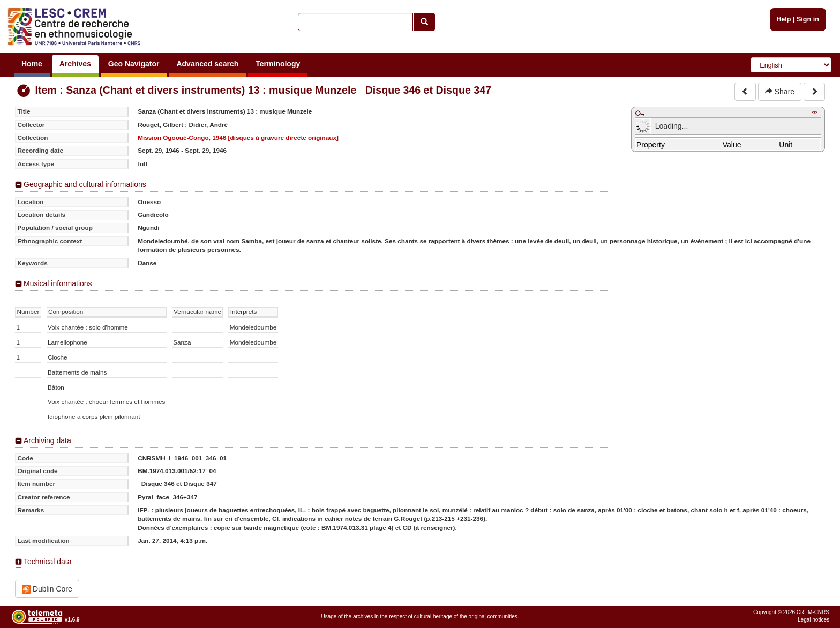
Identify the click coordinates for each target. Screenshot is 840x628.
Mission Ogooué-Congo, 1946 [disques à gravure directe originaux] (238, 137)
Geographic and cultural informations (85, 184)
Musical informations (58, 283)
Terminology (278, 64)
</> (814, 112)
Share (780, 92)
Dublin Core (47, 589)
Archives (75, 64)
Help (783, 19)
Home (32, 64)
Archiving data (47, 440)
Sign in (808, 19)
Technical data (48, 562)
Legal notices (813, 620)
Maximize (640, 113)
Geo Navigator (134, 64)
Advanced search (207, 64)
